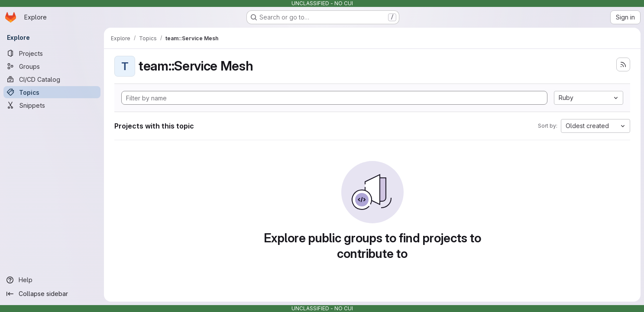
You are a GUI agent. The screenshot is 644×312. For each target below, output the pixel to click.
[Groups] (52, 66)
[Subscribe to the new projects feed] (623, 64)
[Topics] (52, 92)
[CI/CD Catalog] (52, 79)
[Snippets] (52, 105)
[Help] (52, 280)
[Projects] (52, 53)
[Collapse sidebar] (52, 294)
